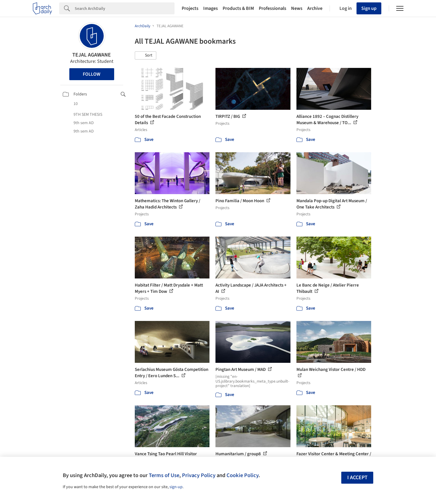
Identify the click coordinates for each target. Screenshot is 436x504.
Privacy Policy (199, 475)
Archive (315, 8)
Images (211, 8)
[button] (146, 56)
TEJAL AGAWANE (92, 55)
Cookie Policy (243, 475)
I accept (357, 478)
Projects (190, 8)
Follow (92, 74)
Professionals (273, 8)
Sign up (369, 8)
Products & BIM (238, 8)
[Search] (125, 8)
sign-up (176, 487)
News (297, 8)
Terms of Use (164, 475)
